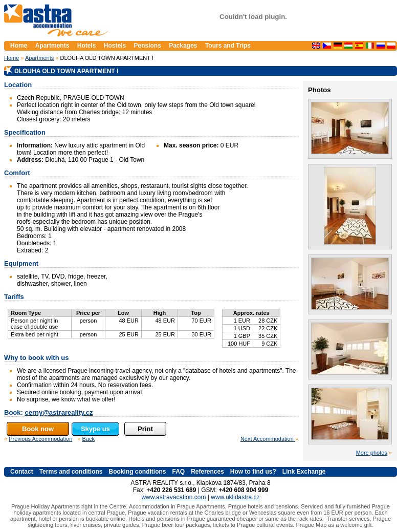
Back (89, 439)
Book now (38, 429)
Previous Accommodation (40, 439)
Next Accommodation (268, 439)
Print (145, 429)
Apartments (39, 58)
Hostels (115, 46)
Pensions (147, 46)
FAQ (178, 472)
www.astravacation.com (173, 497)
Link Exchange (304, 472)
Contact (22, 472)
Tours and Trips (228, 46)
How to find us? (253, 472)
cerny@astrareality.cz (59, 412)
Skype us (95, 429)
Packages (183, 46)
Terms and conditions (71, 472)
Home (12, 58)
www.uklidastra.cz (235, 497)
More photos (372, 453)
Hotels (87, 46)
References (207, 472)
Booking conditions (137, 472)
